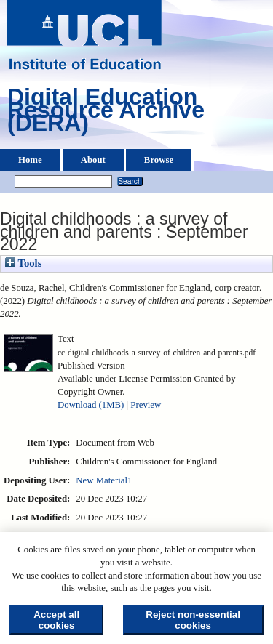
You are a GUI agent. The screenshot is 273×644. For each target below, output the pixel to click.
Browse (159, 160)
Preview (146, 405)
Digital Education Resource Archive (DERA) (106, 113)
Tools (23, 263)
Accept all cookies (56, 620)
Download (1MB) (91, 405)
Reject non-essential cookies (193, 620)
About (93, 160)
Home (30, 160)
